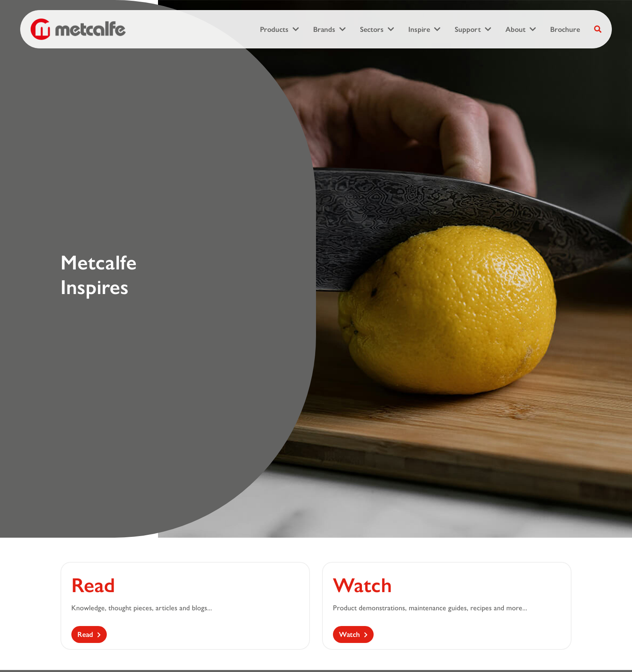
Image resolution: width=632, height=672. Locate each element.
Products (274, 29)
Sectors (372, 29)
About (516, 29)
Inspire (419, 29)
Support (468, 29)
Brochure (565, 29)
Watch (349, 634)
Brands (324, 29)
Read (85, 634)
